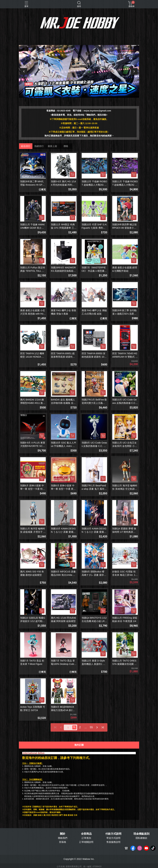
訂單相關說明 (86, 842)
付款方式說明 (113, 834)
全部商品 (86, 834)
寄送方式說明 (113, 838)
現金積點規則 (141, 834)
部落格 (63, 842)
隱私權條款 (141, 838)
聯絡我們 (63, 838)
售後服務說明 (113, 842)
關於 (63, 834)
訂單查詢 (86, 838)
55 (91, 727)
